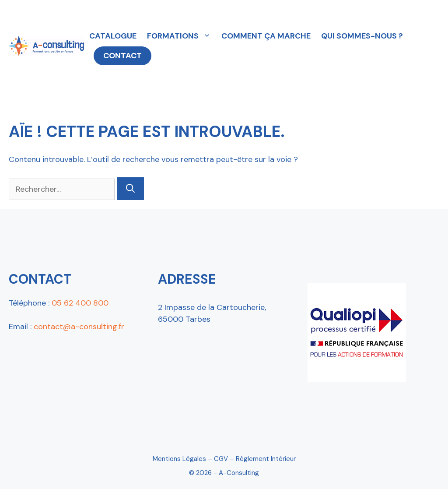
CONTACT (122, 56)
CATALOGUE (113, 36)
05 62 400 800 (80, 303)
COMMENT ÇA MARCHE (266, 36)
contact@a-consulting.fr (79, 327)
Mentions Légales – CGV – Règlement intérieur (224, 459)
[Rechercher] (130, 189)
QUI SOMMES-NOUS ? (362, 36)
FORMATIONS (182, 36)
